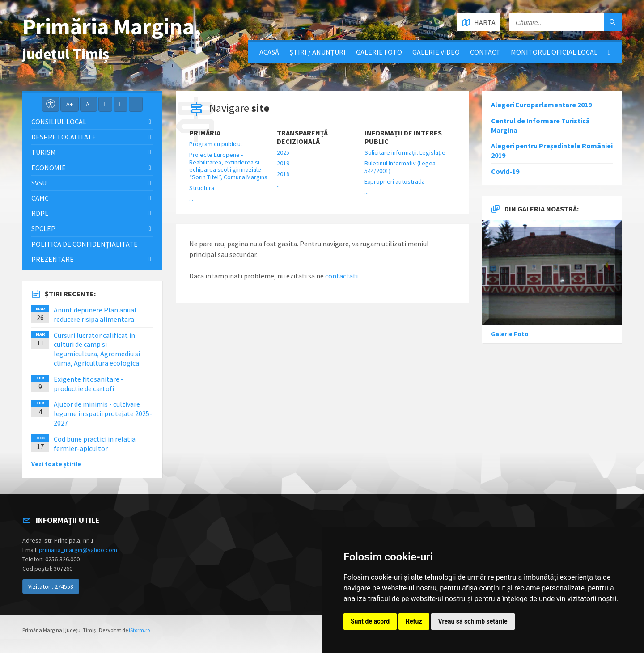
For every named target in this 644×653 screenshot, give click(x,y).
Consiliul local (59, 122)
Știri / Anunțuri (318, 52)
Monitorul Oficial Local (554, 52)
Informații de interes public (403, 137)
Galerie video (436, 52)
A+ (70, 104)
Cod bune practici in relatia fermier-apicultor (95, 444)
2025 (283, 152)
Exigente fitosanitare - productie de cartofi (89, 384)
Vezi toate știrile (56, 464)
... (191, 198)
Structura (202, 188)
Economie (49, 168)
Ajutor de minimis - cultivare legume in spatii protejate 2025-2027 (103, 413)
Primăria (205, 133)
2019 (283, 163)
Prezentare (53, 259)
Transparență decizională (302, 137)
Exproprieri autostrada (395, 181)
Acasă (269, 52)
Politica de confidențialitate (85, 244)
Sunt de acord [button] (370, 621)
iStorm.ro (139, 630)
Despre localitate (64, 137)
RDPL (40, 213)
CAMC (40, 198)
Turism (44, 152)
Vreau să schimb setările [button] (473, 621)
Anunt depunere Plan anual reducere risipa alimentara (95, 314)
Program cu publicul (216, 144)
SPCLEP (43, 228)
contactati (341, 276)
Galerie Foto (379, 52)
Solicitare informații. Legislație (405, 152)
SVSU (39, 183)
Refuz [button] (414, 621)
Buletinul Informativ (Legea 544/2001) (400, 167)
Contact (485, 52)
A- (89, 104)
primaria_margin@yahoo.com (78, 550)
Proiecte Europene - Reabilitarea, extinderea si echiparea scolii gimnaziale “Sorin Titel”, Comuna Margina (228, 166)
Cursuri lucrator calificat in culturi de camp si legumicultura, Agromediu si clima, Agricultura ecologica (97, 349)
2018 (283, 174)
